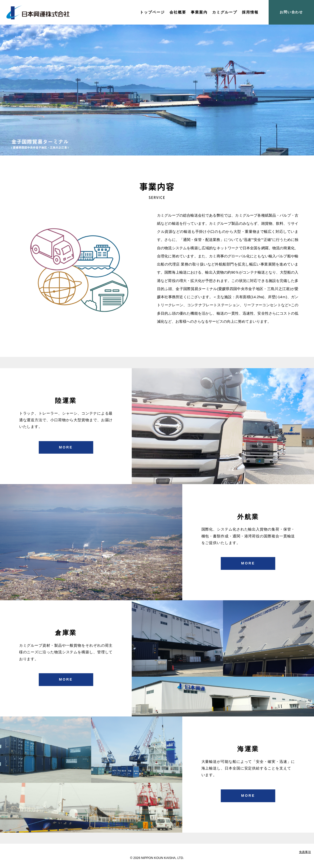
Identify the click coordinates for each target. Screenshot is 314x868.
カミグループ (225, 12)
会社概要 (178, 12)
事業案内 (199, 12)
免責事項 (305, 852)
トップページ (152, 12)
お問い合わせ (291, 12)
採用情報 (250, 12)
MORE (66, 447)
